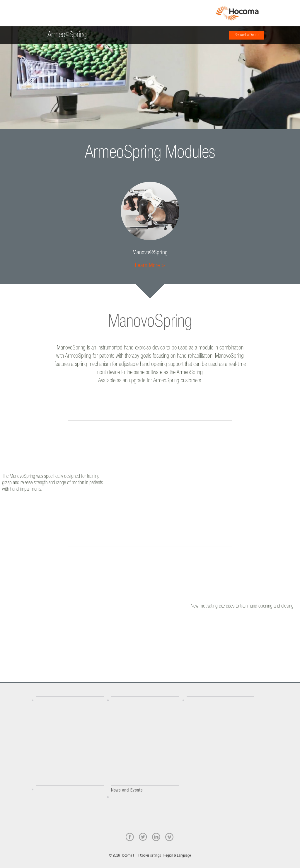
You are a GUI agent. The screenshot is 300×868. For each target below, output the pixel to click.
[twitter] (143, 837)
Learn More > (150, 266)
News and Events (127, 791)
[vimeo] (169, 837)
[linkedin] (156, 837)
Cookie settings (150, 856)
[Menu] (37, 8)
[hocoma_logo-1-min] (237, 13)
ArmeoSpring (67, 33)
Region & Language (177, 856)
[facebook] (130, 837)
